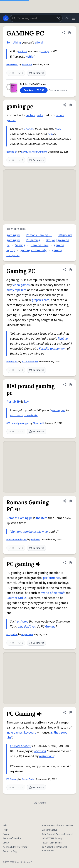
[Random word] (58, 18)
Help (5, 830)
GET (59, 129)
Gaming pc (25, 518)
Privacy (7, 834)
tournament (58, 349)
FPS (50, 134)
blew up (43, 532)
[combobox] (36, 18)
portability (31, 415)
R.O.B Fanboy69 (30, 362)
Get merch (36, 73)
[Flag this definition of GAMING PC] (70, 33)
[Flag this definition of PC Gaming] (71, 712)
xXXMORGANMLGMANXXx (35, 152)
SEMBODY (27, 65)
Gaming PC (12, 362)
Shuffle (40, 803)
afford (39, 43)
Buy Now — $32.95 (34, 90)
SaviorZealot (29, 779)
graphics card (41, 300)
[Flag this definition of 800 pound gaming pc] (71, 385)
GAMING (29, 129)
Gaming (20, 245)
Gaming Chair (39, 245)
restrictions (46, 756)
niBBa (30, 57)
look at (23, 51)
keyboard (30, 733)
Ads (5, 826)
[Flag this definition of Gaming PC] (71, 270)
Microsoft (40, 751)
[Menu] (73, 18)
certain (30, 115)
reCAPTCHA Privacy (52, 838)
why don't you (27, 627)
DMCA (6, 843)
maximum (17, 415)
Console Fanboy (20, 746)
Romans (12, 518)
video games (21, 285)
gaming (44, 51)
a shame (23, 622)
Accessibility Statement (16, 847)
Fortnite (44, 349)
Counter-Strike (16, 598)
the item (42, 518)
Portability (13, 402)
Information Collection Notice (57, 826)
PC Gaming (12, 779)
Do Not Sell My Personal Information (54, 849)
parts (39, 115)
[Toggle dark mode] (67, 18)
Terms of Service (12, 838)
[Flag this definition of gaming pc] (71, 105)
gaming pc (12, 152)
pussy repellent (16, 290)
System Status (50, 830)
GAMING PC (12, 65)
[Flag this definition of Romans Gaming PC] (71, 501)
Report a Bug (10, 851)
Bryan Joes (27, 635)
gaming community (33, 250)
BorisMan (35, 540)
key (26, 402)
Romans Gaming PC (39, 235)
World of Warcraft (53, 593)
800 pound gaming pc (18, 423)
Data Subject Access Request (57, 834)
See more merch (58, 90)
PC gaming (33, 240)
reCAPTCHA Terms (52, 843)
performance (52, 578)
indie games (15, 733)
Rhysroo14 (39, 423)
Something (14, 43)
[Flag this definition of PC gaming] (71, 563)
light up (63, 339)
